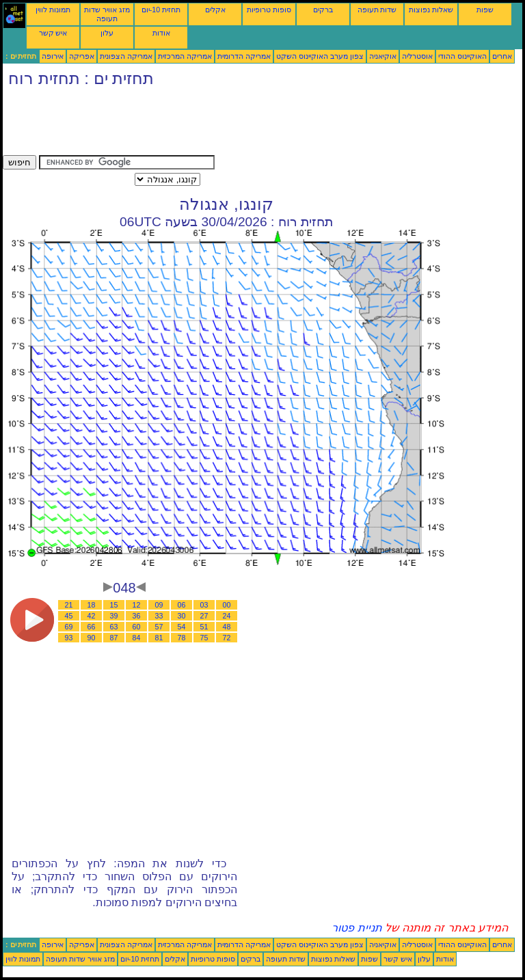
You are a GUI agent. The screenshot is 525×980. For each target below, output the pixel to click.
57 (159, 627)
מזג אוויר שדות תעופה (107, 14)
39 (114, 616)
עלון (107, 33)
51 (204, 627)
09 (159, 605)
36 (137, 616)
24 (227, 616)
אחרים (502, 56)
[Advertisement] (252, 124)
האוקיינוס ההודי (462, 56)
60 (137, 627)
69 (69, 627)
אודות (161, 33)
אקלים (215, 10)
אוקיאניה (383, 56)
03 (204, 605)
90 (92, 638)
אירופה (53, 56)
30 (182, 616)
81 (159, 638)
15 (114, 605)
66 (92, 627)
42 (92, 616)
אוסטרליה (417, 56)
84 (137, 638)
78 (182, 638)
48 (227, 627)
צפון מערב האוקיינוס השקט (320, 56)
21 (69, 605)
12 (137, 605)
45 (69, 616)
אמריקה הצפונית (126, 56)
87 (114, 638)
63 (114, 627)
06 (182, 605)
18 (92, 605)
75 (204, 638)
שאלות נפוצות (431, 10)
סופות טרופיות (269, 10)
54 (182, 627)
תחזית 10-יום (161, 10)
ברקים (323, 10)
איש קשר (53, 33)
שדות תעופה (377, 10)
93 (69, 638)
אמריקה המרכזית (185, 56)
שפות (485, 10)
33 (159, 616)
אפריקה (82, 56)
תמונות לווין (53, 10)
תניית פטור (356, 928)
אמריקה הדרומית (244, 56)
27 (204, 616)
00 (227, 605)
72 (227, 638)
